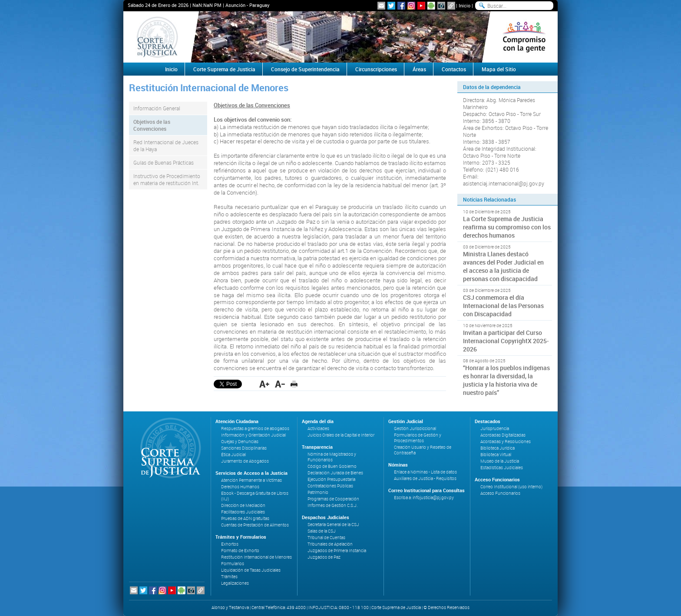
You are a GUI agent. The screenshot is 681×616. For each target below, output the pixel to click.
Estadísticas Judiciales (502, 468)
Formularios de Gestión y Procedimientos (418, 438)
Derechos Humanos (240, 487)
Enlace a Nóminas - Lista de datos (425, 472)
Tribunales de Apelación (330, 544)
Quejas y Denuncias (240, 442)
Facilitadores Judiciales (243, 512)
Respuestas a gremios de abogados (255, 429)
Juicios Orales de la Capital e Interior (341, 435)
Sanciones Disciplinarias (244, 448)
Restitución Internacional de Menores (256, 557)
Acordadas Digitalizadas (503, 435)
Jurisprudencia (495, 429)
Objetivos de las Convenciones (152, 125)
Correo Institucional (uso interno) (511, 487)
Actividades (318, 429)
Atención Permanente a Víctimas (251, 480)
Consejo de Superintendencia (305, 69)
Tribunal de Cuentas (326, 538)
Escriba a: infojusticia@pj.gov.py (424, 498)
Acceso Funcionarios (500, 493)
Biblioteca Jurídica (498, 448)
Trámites (229, 577)
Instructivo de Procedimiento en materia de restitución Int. (167, 179)
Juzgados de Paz (324, 557)
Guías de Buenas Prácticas (164, 162)
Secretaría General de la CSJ (333, 525)
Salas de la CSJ (322, 531)
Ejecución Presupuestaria (331, 479)
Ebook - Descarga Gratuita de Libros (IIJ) (255, 496)
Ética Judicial (233, 455)
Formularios (233, 564)
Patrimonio (318, 492)
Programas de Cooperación (333, 499)
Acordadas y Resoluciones (506, 442)
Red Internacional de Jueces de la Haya (166, 146)
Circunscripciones (376, 69)
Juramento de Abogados (245, 461)
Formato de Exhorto (240, 551)
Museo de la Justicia (500, 461)
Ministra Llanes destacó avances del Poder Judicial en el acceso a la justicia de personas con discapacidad (503, 266)
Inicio (464, 5)
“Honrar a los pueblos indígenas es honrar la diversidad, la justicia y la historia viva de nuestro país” (506, 380)
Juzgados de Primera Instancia (337, 551)
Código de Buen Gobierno (332, 466)
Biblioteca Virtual (496, 455)
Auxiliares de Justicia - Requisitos (425, 479)
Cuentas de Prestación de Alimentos (255, 525)
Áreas (419, 69)
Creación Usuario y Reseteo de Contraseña (423, 450)
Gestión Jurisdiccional (415, 429)
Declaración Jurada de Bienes (335, 473)
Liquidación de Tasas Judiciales (251, 570)
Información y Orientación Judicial (253, 435)
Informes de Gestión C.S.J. (332, 505)
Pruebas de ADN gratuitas (245, 518)
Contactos (454, 69)
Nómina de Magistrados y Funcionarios (332, 457)
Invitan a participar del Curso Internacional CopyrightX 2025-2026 (506, 341)
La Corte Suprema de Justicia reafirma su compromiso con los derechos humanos (507, 227)
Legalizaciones (235, 583)
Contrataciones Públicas (330, 486)
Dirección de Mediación (243, 505)
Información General (157, 108)
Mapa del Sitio (499, 69)
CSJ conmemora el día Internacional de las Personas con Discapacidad (503, 306)
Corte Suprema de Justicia (224, 69)
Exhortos (230, 544)
